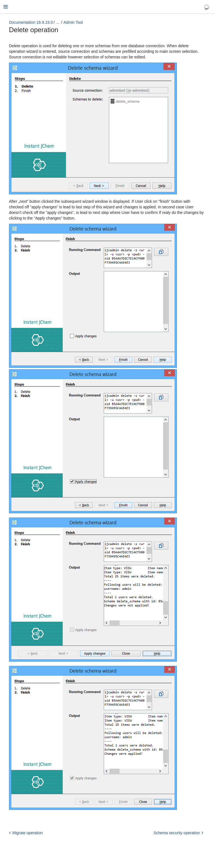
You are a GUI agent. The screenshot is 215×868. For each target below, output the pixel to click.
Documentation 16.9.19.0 (31, 22)
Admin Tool (73, 22)
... (58, 22)
